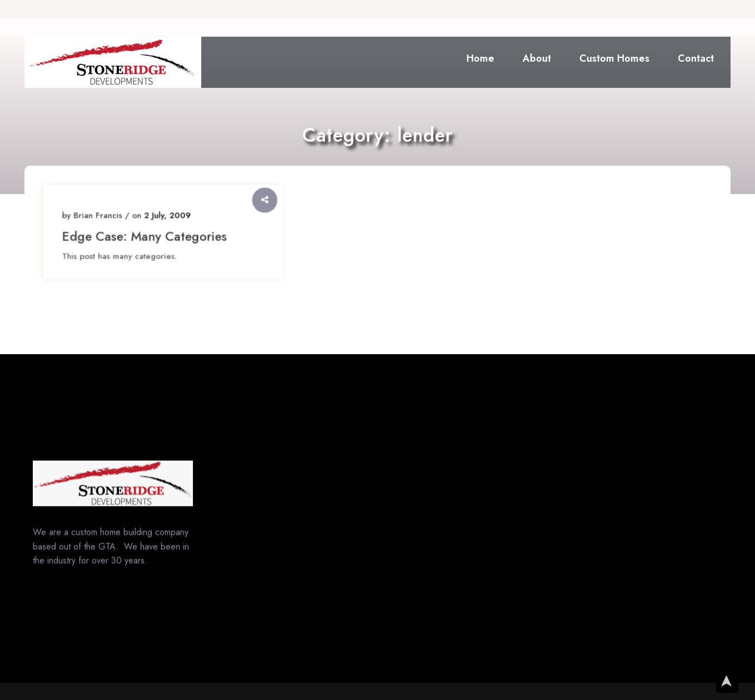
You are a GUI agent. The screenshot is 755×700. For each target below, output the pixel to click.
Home (480, 58)
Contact (696, 58)
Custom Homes (614, 58)
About (537, 58)
